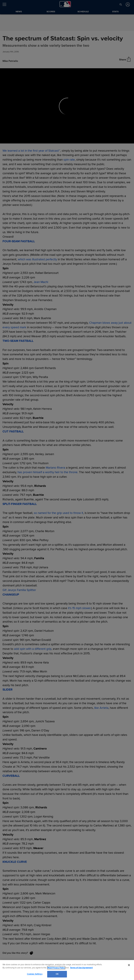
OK (57, 974)
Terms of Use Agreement (81, 968)
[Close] (129, 965)
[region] (67, 970)
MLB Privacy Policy (56, 968)
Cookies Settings (35, 974)
